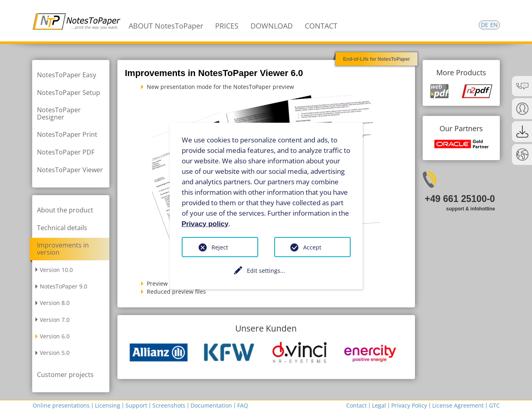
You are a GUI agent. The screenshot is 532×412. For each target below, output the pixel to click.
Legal (379, 405)
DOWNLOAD (272, 26)
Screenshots (169, 405)
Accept (312, 247)
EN (494, 25)
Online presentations (61, 405)
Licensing (108, 405)
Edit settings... (266, 271)
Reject (220, 247)
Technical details (62, 228)
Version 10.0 (56, 270)
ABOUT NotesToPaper (166, 26)
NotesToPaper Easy (67, 75)
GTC (494, 405)
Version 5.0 (55, 353)
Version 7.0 (55, 320)
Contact (356, 405)
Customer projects (65, 375)
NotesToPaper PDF (66, 152)
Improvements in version (63, 249)
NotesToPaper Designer (59, 113)
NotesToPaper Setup (69, 93)
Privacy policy (205, 223)
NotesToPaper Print (67, 134)
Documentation (211, 405)
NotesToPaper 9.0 (64, 286)
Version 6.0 (55, 336)
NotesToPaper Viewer (70, 170)
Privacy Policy (409, 405)
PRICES (227, 26)
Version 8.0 (55, 303)
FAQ (243, 405)
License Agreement (458, 405)
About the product (65, 210)
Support (136, 405)
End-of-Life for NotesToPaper (376, 59)
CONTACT (321, 26)
